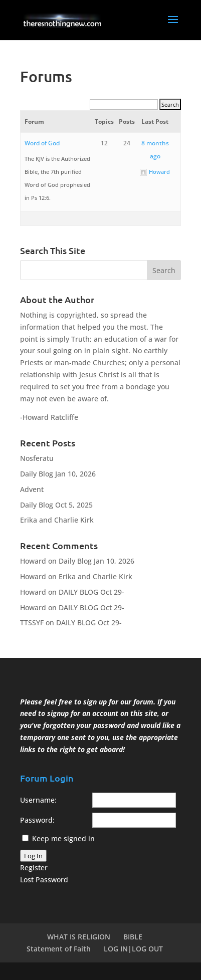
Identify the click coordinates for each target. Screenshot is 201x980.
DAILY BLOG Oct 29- (91, 592)
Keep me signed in (63, 838)
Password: (37, 820)
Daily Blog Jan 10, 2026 (58, 474)
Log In (33, 856)
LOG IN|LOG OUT (133, 949)
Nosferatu (37, 458)
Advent (32, 489)
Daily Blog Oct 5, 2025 (56, 505)
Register (34, 868)
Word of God (42, 143)
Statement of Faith (59, 949)
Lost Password (44, 880)
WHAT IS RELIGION (79, 937)
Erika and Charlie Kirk (57, 520)
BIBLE (133, 937)
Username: (38, 800)
